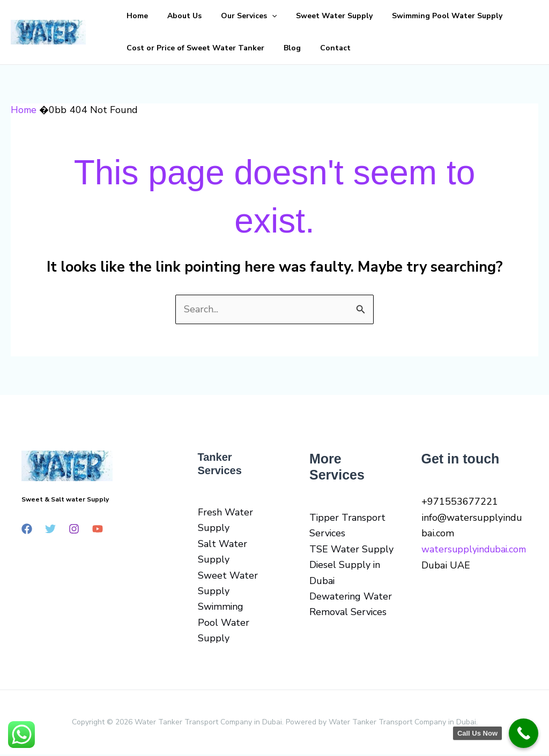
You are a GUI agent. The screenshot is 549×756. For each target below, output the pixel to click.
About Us (168, 16)
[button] (245, 16)
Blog (276, 48)
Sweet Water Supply (297, 16)
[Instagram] (74, 529)
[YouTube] (98, 529)
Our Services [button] (222, 16)
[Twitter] (50, 529)
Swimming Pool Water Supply (399, 16)
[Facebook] (27, 529)
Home (132, 16)
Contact (309, 48)
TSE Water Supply (351, 550)
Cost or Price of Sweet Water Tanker (190, 48)
